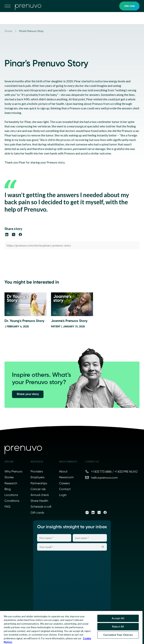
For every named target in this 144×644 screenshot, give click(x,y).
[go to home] (28, 6)
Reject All (118, 627)
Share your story (28, 394)
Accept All (118, 618)
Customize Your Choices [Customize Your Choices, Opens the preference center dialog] (118, 635)
